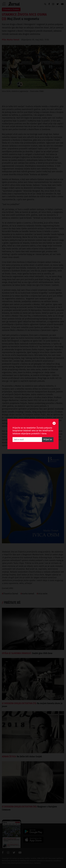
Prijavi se (48, 440)
